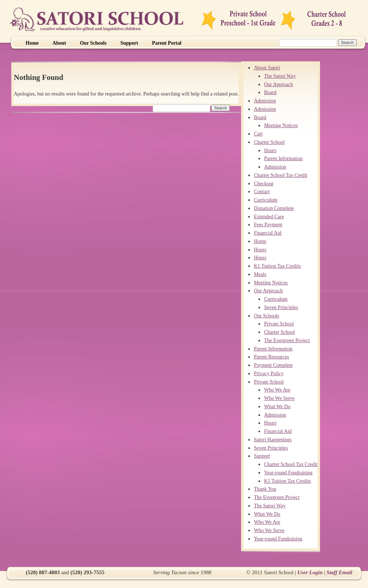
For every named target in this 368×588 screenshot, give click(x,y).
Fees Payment (268, 225)
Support (129, 43)
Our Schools (93, 43)
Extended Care (269, 217)
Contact (262, 192)
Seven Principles (281, 307)
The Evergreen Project (287, 340)
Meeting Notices (281, 125)
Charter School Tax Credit (281, 175)
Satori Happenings (273, 440)
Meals (260, 274)
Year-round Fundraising (288, 473)
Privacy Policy (269, 374)
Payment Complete (273, 365)
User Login (310, 572)
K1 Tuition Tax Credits (277, 266)
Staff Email (339, 572)
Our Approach (279, 84)
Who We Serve (279, 398)
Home (32, 43)
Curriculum (266, 200)
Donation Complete (274, 208)
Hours (270, 151)
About (59, 43)
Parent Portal (167, 43)
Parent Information (283, 159)
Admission (265, 101)
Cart (258, 134)
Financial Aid (268, 233)
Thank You (265, 489)
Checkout (264, 184)
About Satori (267, 68)
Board (270, 92)
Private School (279, 324)
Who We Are (277, 390)
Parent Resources (271, 357)
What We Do (277, 407)
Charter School (269, 142)
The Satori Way (280, 76)
